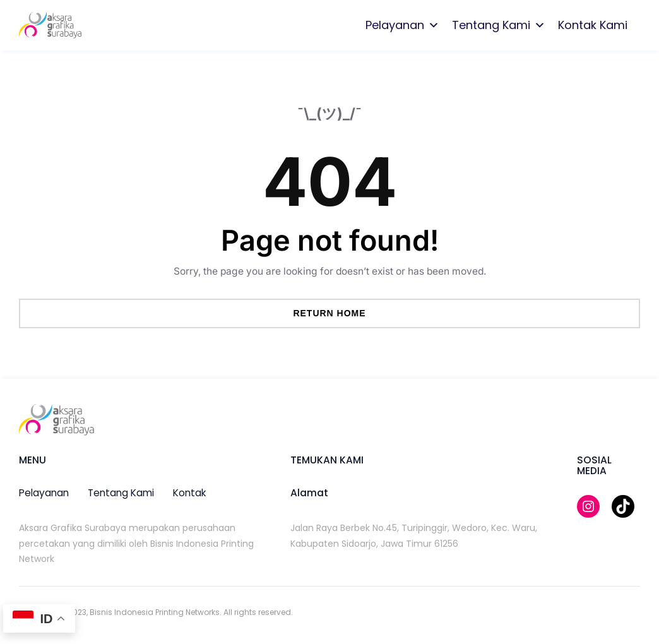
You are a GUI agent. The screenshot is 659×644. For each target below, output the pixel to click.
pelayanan (44, 493)
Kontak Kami (593, 25)
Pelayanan (402, 25)
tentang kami (121, 493)
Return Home (329, 313)
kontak (190, 493)
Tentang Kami (499, 25)
